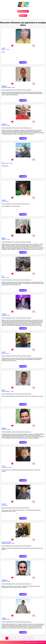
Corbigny (4, 125)
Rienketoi (4, 428)
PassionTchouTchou (7, 542)
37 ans (10, 467)
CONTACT (43, 642)
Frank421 (4, 504)
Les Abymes (5, 467)
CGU (30, 642)
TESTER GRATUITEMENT (23, 11)
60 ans (8, 201)
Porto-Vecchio (5, 163)
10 (29, 638)
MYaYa (3, 390)
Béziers (3, 49)
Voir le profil (23, 62)
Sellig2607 (4, 86)
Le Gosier (4, 581)
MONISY (4, 238)
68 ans (8, 353)
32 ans (12, 391)
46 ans (9, 581)
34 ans (9, 429)
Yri (2, 162)
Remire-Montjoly (6, 391)
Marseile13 (4, 124)
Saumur (4, 353)
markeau (4, 618)
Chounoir (4, 200)
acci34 (3, 48)
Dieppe (3, 277)
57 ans (7, 277)
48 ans (11, 163)
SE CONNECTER (23, 16)
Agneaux (4, 239)
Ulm (3, 276)
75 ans (8, 239)
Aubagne (4, 315)
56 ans (6, 505)
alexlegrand (4, 580)
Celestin (4, 352)
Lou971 (3, 466)
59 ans (8, 125)
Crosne (3, 201)
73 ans (8, 49)
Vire (3, 505)
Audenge (4, 619)
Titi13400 (4, 314)
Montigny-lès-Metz (6, 543)
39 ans (13, 543)
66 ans (13, 87)
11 (32, 638)
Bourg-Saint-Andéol (6, 87)
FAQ (27, 642)
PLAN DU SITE (36, 642)
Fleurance (4, 429)
